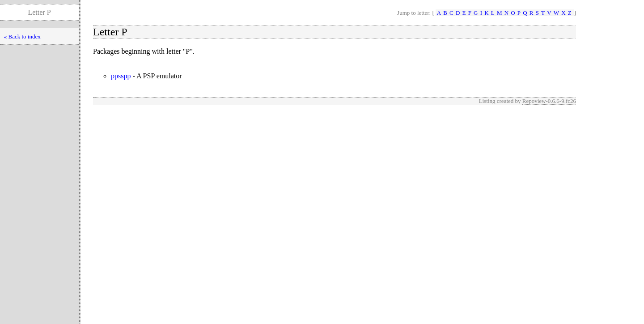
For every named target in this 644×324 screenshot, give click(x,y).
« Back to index (22, 36)
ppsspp (121, 76)
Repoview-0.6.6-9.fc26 (549, 101)
